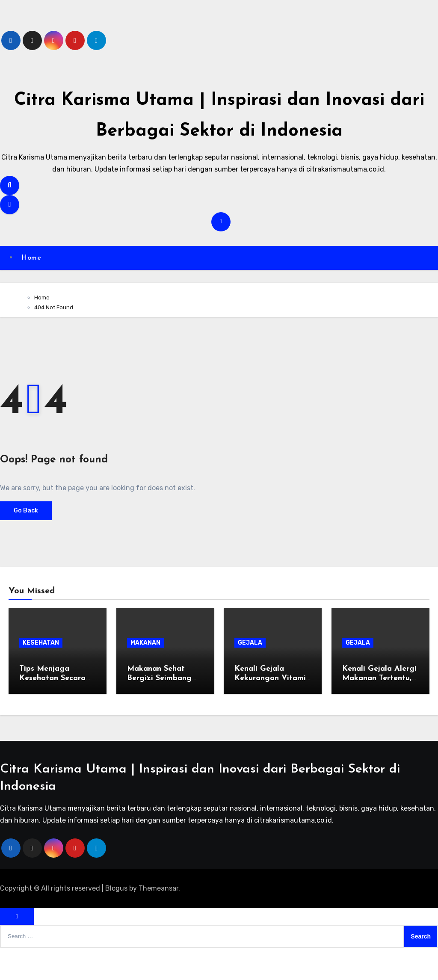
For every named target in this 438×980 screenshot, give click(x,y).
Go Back (26, 543)
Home (33, 289)
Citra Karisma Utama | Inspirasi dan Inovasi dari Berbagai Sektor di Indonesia (219, 129)
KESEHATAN (41, 675)
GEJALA (250, 675)
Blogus (116, 920)
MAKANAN (145, 675)
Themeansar (158, 920)
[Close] (17, 949)
